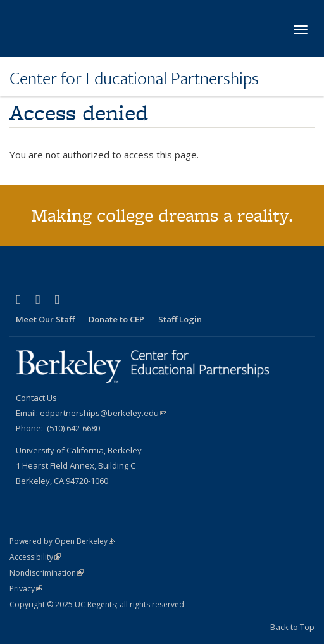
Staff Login (180, 319)
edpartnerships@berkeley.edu (103, 413)
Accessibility (35, 557)
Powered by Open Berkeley (62, 541)
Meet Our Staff (45, 319)
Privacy (26, 589)
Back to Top (292, 627)
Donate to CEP (116, 319)
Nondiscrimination (47, 573)
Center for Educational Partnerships (134, 78)
